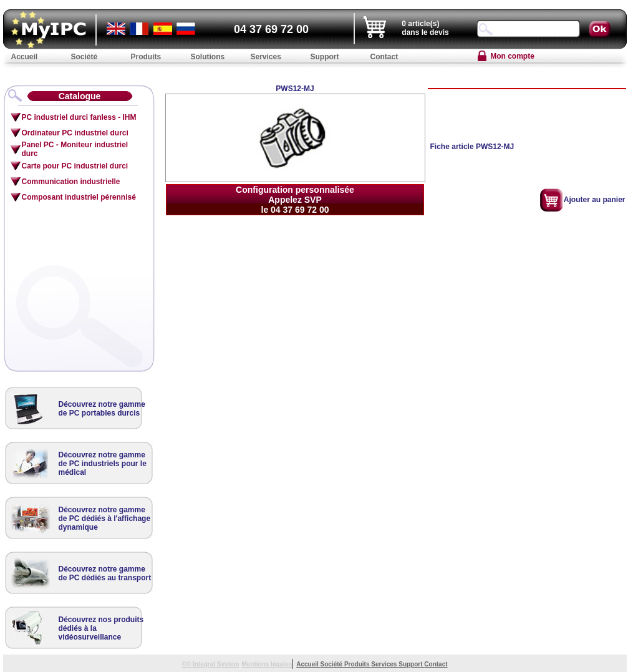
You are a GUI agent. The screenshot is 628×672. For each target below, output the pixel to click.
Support (411, 664)
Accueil (308, 664)
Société (332, 664)
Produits (358, 664)
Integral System (216, 664)
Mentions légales (267, 664)
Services (385, 664)
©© (187, 664)
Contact (436, 664)
